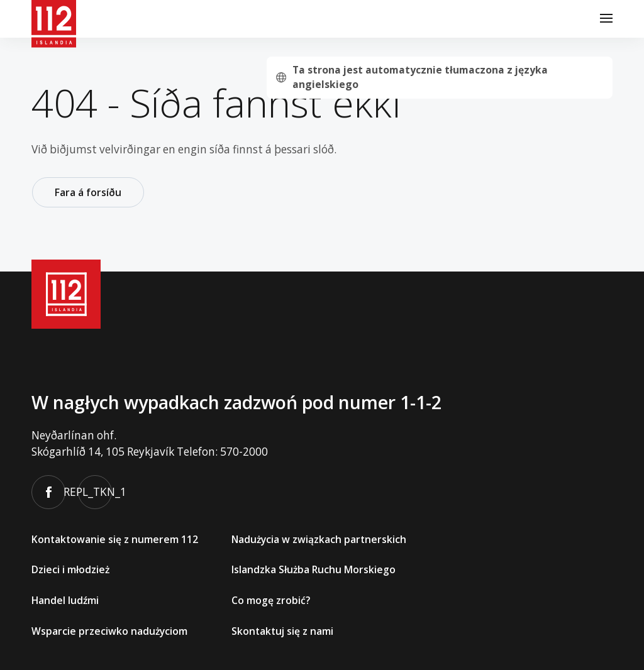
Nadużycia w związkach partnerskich (319, 539)
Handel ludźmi (65, 600)
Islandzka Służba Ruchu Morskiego (314, 569)
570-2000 (244, 452)
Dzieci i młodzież (70, 569)
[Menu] (606, 19)
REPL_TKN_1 (95, 492)
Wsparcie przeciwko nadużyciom (109, 630)
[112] (54, 19)
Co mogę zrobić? (271, 600)
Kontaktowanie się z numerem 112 (115, 539)
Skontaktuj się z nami (282, 630)
